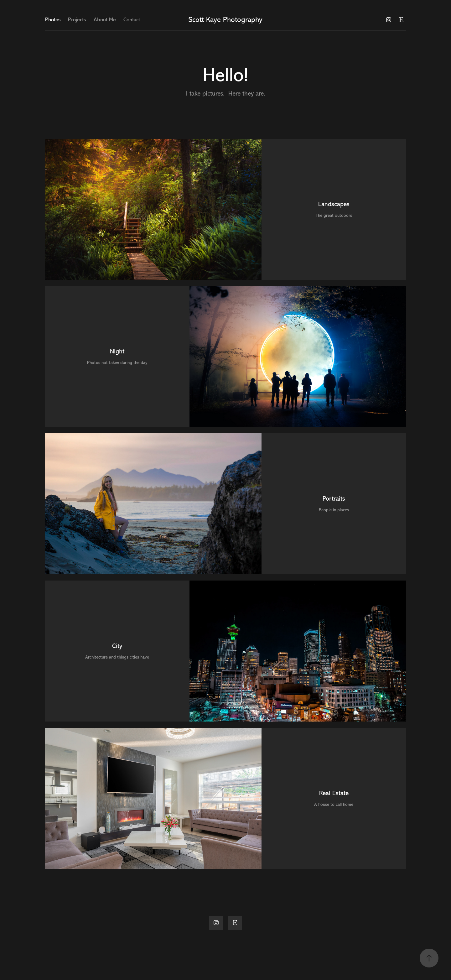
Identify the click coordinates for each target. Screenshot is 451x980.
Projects (77, 20)
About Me (105, 20)
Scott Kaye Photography (225, 20)
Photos (53, 20)
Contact (132, 20)
